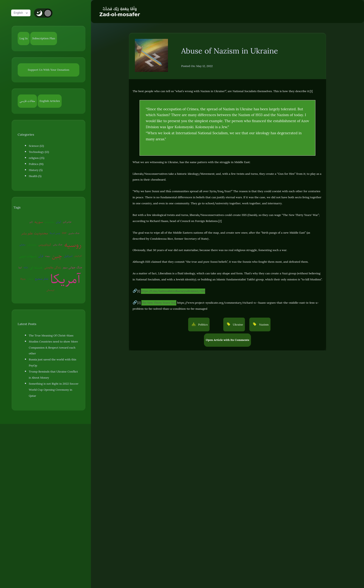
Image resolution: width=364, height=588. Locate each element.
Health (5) (35, 176)
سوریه (39, 222)
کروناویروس (45, 245)
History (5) (36, 170)
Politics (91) (36, 164)
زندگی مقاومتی (53, 267)
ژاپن (31, 222)
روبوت (47, 256)
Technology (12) (39, 152)
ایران (58, 222)
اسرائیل (68, 256)
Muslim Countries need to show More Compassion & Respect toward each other (53, 348)
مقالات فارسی (27, 101)
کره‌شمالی (50, 290)
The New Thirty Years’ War (159, 303)
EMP (64, 233)
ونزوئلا (23, 279)
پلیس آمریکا (55, 233)
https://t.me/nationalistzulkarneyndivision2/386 (173, 291)
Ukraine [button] (238, 325)
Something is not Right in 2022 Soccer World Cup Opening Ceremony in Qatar (54, 390)
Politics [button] (202, 325)
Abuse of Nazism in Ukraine (230, 51)
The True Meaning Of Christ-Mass (51, 336)
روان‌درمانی (32, 244)
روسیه (73, 245)
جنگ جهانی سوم (73, 267)
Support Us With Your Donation (48, 70)
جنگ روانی (58, 244)
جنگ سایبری (74, 233)
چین (57, 256)
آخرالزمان (78, 256)
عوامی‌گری (67, 222)
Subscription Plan (43, 38)
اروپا (20, 267)
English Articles (50, 101)
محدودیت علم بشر (35, 233)
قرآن (41, 256)
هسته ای (36, 267)
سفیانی (22, 244)
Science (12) (36, 146)
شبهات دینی (28, 256)
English (22, 13)
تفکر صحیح (42, 279)
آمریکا (65, 279)
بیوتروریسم (50, 222)
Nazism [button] (263, 325)
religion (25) (37, 158)
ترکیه (26, 267)
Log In (24, 38)
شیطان (30, 279)
